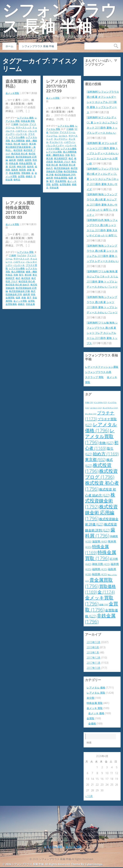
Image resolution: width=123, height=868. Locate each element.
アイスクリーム (67, 132)
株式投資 (18, 150)
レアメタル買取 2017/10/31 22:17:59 (61, 86)
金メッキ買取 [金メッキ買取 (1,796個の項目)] (99, 601)
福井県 (30, 167)
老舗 (29, 170)
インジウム (52, 136)
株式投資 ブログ (62, 162)
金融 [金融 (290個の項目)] (104, 605)
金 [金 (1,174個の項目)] (106, 592)
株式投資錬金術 (62, 168)
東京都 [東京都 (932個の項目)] (95, 459)
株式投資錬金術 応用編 (62, 170)
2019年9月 (93, 647)
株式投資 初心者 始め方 (17, 285)
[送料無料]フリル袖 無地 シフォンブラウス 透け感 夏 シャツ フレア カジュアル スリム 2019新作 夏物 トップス (102, 333)
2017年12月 (94, 658)
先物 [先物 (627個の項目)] (106, 443)
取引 (73, 155)
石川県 (12, 167)
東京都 (33, 144)
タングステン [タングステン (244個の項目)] (110, 408)
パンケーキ (21, 134)
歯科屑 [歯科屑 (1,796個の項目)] (100, 533)
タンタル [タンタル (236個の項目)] (91, 414)
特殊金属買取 (26, 163)
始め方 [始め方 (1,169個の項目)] (106, 454)
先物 (67, 155)
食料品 (17, 180)
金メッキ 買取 (95, 708)
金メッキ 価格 (96, 713)
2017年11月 (94, 663)
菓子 (52, 181)
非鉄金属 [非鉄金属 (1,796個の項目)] (100, 619)
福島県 (15, 170)
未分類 (90, 698)
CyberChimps (94, 864)
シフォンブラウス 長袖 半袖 (60, 18)
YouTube (24, 124)
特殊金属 (13, 163)
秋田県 (22, 170)
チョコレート (56, 142)
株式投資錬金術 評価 (19, 291)
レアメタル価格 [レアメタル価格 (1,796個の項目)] (101, 427)
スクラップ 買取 (94, 377)
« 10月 (89, 796)
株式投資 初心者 (19, 154)
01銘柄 (15, 124)
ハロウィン (21, 131)
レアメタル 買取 (25, 252)
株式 (71, 158)
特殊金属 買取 (28, 121)
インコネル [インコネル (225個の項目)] (100, 402)
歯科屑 (12, 160)
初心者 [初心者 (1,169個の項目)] (102, 445)
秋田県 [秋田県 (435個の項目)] (100, 574)
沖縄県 (20, 160)
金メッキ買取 (12, 93)
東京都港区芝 (61, 158)
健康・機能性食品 (55, 155)
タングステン (61, 139)
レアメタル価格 (17, 137)
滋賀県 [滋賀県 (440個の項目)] (100, 541)
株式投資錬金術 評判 (65, 175)
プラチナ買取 (53, 149)
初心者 (17, 144)
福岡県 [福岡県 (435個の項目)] (100, 569)
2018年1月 (93, 652)
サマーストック (24, 127)
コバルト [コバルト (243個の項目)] (96, 408)
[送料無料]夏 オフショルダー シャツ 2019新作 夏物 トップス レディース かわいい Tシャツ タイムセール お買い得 (103, 153)
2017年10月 (94, 668)
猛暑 (71, 178)
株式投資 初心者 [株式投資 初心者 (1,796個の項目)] (102, 486)
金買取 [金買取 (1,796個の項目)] (102, 607)
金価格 (92, 724)
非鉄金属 (54, 188)
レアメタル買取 (54, 152)
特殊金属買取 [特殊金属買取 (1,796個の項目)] (101, 555)
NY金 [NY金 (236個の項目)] (89, 402)
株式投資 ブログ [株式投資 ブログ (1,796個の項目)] (101, 474)
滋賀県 (28, 160)
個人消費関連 (18, 141)
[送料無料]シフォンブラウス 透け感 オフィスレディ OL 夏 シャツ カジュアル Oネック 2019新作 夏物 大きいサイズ (103, 179)
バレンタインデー (55, 145)
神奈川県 (21, 167)
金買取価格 (65, 184)
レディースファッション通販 (102, 367)
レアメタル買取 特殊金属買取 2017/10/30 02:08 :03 (20, 210)
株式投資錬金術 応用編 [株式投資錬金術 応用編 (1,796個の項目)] (101, 512)
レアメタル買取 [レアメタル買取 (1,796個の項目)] (100, 436)
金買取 (21, 176)
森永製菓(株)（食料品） (21, 84)
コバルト (63, 136)
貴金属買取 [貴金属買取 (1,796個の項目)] (99, 583)
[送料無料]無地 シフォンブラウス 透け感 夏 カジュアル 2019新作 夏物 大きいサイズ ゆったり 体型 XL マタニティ (102, 205)
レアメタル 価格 (25, 118)
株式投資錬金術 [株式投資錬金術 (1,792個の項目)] (100, 501)
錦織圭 (29, 176)
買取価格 (26, 173)
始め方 (25, 144)
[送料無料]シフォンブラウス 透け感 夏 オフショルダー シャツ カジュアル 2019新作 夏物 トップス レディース (103, 102)
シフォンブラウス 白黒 (98, 372)
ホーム (9, 46)
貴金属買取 (15, 173)
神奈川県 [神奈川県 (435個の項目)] (101, 564)
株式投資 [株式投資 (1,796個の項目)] (98, 468)
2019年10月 (94, 642)
